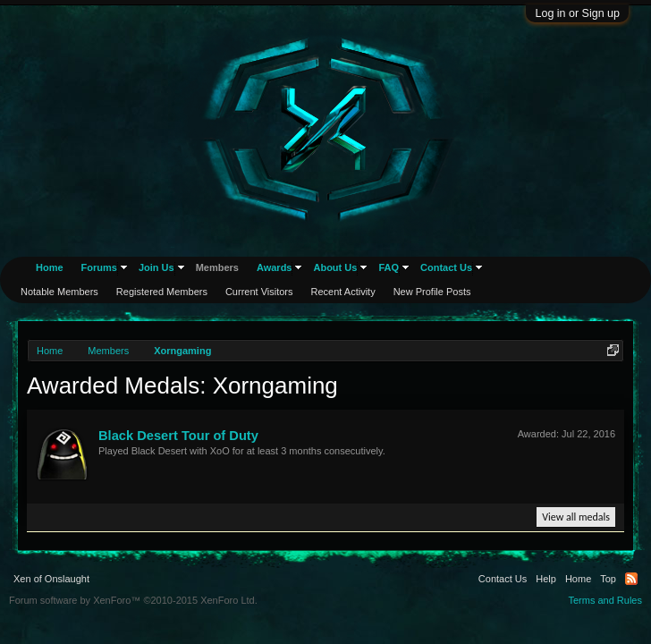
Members (217, 267)
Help (546, 579)
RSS (631, 579)
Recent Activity (343, 292)
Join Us (156, 267)
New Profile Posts (432, 292)
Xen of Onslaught (51, 579)
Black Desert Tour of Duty (178, 436)
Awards (275, 267)
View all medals (576, 517)
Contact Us (446, 267)
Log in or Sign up (577, 13)
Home (50, 267)
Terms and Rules (605, 600)
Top (608, 579)
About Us (335, 267)
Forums (99, 267)
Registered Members (162, 292)
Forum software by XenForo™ (133, 600)
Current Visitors (259, 292)
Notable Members (59, 292)
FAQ (389, 267)
